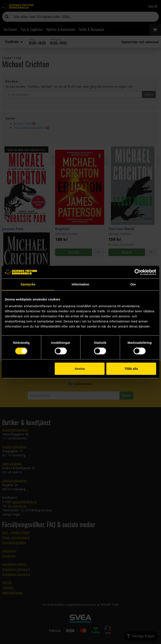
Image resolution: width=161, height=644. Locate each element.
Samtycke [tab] (28, 284)
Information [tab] (80, 284)
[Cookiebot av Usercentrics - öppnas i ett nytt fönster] (138, 272)
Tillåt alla (131, 369)
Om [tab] (133, 284)
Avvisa (80, 369)
